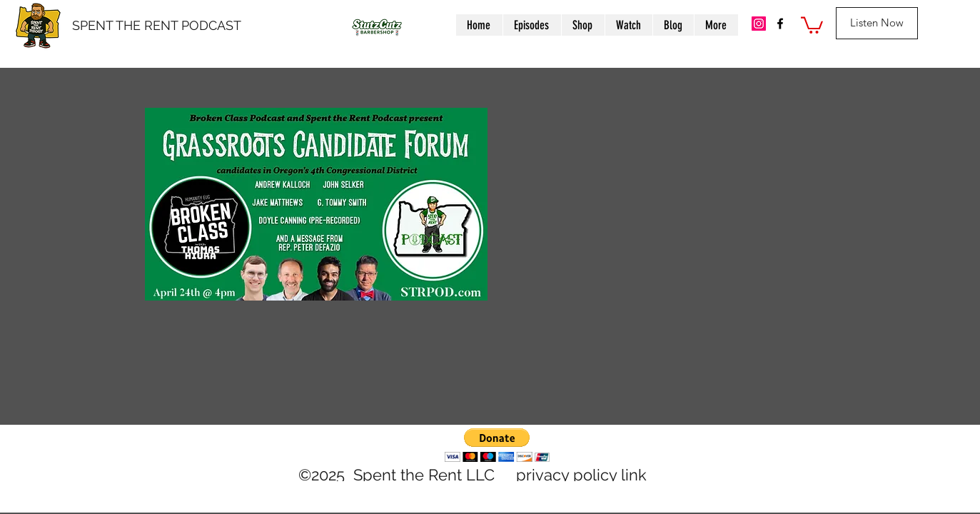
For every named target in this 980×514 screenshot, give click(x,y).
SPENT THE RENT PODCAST (157, 25)
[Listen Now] (877, 23)
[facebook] (780, 24)
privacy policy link (581, 475)
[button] (812, 24)
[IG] (759, 24)
